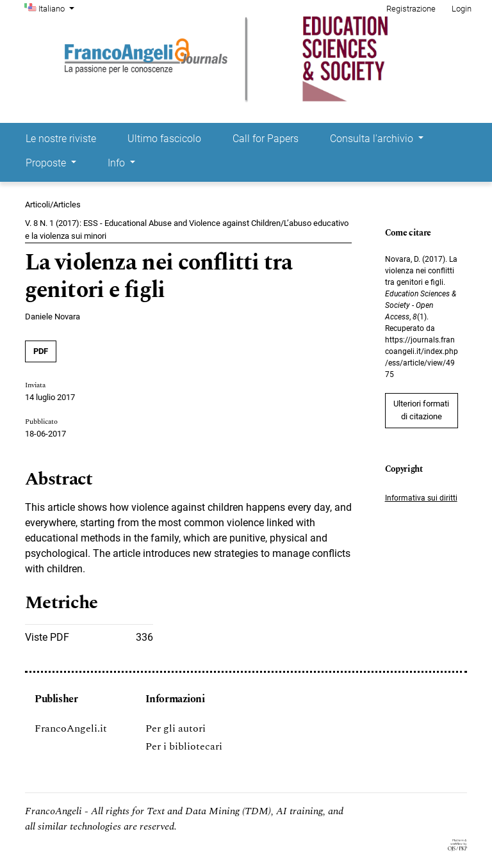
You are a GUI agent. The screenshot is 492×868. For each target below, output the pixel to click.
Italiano (58, 8)
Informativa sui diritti (421, 498)
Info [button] (118, 163)
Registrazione (411, 9)
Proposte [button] (47, 163)
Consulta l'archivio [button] (373, 139)
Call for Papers (266, 139)
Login (462, 9)
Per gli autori (176, 728)
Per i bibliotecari (184, 746)
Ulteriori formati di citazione (421, 410)
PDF (41, 351)
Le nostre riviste (61, 139)
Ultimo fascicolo (164, 139)
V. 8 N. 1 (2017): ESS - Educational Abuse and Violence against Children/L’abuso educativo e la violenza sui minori (187, 229)
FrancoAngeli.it (71, 728)
